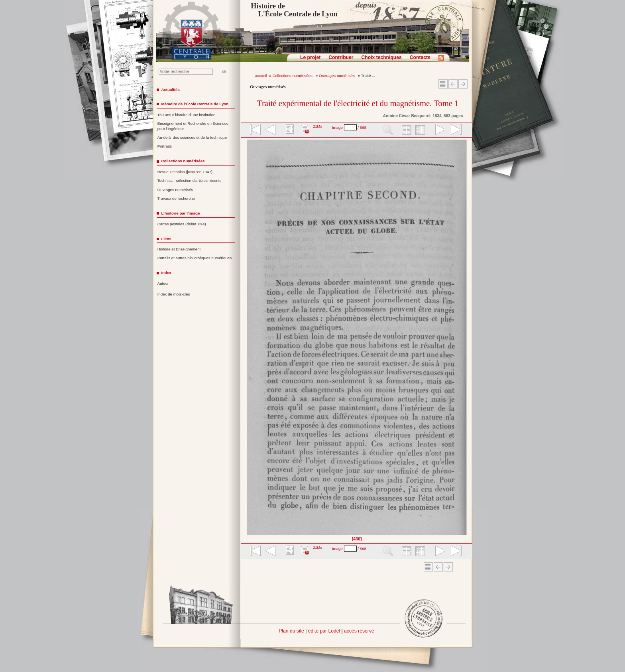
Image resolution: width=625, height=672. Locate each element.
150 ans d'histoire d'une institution (187, 115)
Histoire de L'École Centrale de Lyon (294, 10)
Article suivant (463, 84)
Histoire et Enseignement (179, 249)
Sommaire (443, 84)
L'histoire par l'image (180, 213)
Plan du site (291, 631)
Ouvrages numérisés (337, 76)
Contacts (420, 57)
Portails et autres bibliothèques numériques (195, 258)
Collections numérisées (293, 76)
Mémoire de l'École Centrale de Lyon (195, 104)
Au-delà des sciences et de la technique (192, 137)
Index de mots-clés (174, 294)
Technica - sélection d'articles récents (190, 180)
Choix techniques (381, 57)
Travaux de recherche (176, 198)
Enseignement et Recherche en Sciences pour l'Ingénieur (193, 126)
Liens (166, 239)
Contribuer (341, 57)
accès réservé (359, 631)
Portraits (165, 146)
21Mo (317, 126)
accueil (261, 76)
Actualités (170, 90)
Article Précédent (453, 84)
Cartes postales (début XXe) (182, 224)
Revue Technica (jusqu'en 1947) (185, 172)
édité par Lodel (324, 631)
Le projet (310, 57)
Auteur (163, 283)
